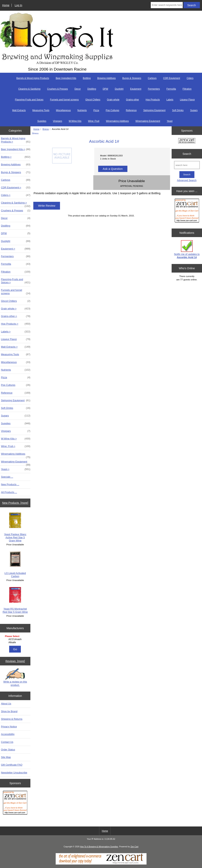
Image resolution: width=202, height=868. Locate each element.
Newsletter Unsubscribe (14, 773)
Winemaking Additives (117, 121)
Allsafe (16, 642)
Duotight (119, 89)
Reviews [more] (15, 661)
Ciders (190, 78)
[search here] (187, 165)
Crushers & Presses (58, 89)
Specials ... (7, 477)
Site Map (6, 757)
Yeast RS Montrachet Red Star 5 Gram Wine (15, 600)
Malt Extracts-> (16, 347)
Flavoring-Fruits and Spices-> (16, 281)
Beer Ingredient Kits (66, 78)
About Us (6, 704)
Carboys (152, 78)
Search (187, 154)
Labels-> (16, 332)
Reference (131, 110)
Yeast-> (16, 469)
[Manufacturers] (15, 640)
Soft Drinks (178, 110)
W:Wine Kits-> (16, 439)
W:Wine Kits (75, 121)
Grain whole (113, 100)
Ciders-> (16, 195)
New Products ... (10, 484)
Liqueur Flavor (187, 100)
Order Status (8, 750)
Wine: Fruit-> (16, 446)
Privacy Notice (9, 727)
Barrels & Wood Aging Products (33, 78)
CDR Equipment (172, 78)
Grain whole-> (16, 309)
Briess (46, 129)
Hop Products (153, 100)
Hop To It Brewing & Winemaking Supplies (99, 847)
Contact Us (7, 742)
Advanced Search (187, 180)
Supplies (42, 121)
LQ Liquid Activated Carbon (15, 564)
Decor (78, 89)
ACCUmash (16, 639)
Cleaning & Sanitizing (29, 89)
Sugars (194, 110)
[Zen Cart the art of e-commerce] (15, 803)
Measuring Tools (41, 110)
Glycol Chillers (93, 100)
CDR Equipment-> (16, 188)
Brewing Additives (106, 78)
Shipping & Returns (12, 719)
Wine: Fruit (94, 121)
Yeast (170, 121)
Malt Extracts (19, 110)
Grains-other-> (16, 316)
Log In (18, 5)
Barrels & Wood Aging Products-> (16, 140)
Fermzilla (171, 89)
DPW (105, 89)
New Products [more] (15, 503)
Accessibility (8, 734)
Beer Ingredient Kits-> (16, 149)
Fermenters (154, 89)
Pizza (96, 110)
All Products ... (9, 492)
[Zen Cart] (101, 864)
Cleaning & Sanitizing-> (16, 204)
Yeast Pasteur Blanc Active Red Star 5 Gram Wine (15, 527)
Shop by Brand (9, 711)
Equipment (136, 89)
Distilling (92, 89)
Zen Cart (135, 847)
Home (6, 5)
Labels (170, 100)
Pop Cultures (112, 110)
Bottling (87, 78)
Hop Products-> (16, 324)
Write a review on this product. (15, 677)
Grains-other (133, 100)
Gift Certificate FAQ (12, 765)
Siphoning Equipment (154, 110)
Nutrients (82, 110)
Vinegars (58, 121)
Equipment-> (16, 249)
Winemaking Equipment (148, 121)
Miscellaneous (63, 110)
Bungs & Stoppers (132, 78)
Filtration (187, 89)
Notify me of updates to (187, 249)
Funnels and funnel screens (64, 100)
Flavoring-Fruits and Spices (29, 100)
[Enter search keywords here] (167, 5)
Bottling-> (16, 157)
